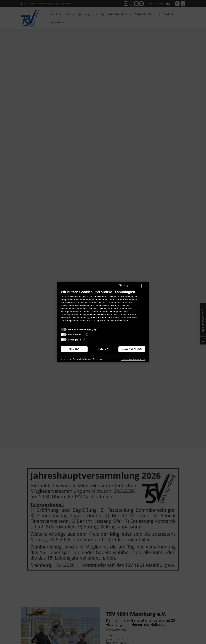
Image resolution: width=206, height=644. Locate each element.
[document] (103, 308)
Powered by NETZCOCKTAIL (133, 359)
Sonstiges (73, 340)
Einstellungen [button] (99, 359)
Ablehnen (74, 349)
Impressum (66, 359)
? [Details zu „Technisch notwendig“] (96, 329)
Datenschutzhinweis (82, 359)
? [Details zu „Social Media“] (87, 334)
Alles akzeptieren (132, 349)
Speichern (103, 349)
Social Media (74, 334)
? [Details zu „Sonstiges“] (84, 340)
